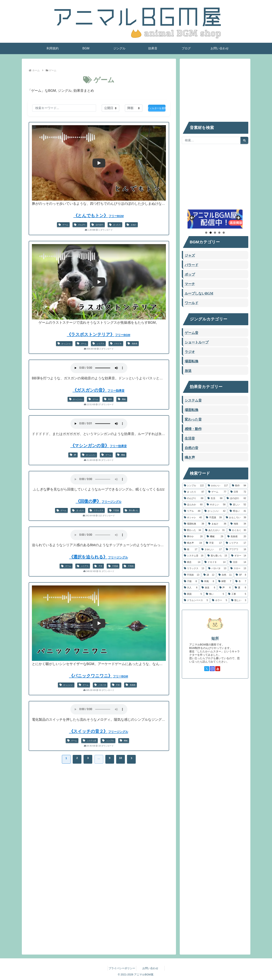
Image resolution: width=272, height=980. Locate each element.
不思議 (114, 511)
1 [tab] (206, 233)
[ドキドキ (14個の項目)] (215, 562)
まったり (115, 225)
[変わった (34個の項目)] (193, 530)
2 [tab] (211, 233)
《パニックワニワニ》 (99, 676)
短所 (215, 638)
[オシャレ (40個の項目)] (193, 518)
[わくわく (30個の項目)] (238, 530)
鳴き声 (190, 457)
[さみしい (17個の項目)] (212, 550)
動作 (108, 399)
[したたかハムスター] (215, 219)
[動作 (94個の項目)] (239, 486)
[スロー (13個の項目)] (238, 569)
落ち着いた (131, 511)
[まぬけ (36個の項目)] (217, 524)
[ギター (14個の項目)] (239, 556)
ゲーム (63, 225)
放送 (188, 370)
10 (121, 758)
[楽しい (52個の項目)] (238, 505)
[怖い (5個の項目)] (215, 594)
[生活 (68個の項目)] (215, 498)
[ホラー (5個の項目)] (220, 600)
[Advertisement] (99, 801)
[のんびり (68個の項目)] (194, 498)
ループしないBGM (199, 293)
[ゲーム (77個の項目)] (217, 492)
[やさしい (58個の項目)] (216, 505)
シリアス (98, 344)
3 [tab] (215, 233)
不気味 (129, 566)
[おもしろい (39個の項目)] (236, 518)
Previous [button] (192, 218)
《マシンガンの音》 (99, 446)
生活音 (190, 438)
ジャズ (190, 255)
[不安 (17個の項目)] (214, 543)
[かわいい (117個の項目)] (218, 486)
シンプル (108, 741)
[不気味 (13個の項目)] (192, 575)
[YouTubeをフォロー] (218, 669)
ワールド (192, 303)
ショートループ (197, 342)
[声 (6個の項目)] (225, 588)
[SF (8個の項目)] (241, 575)
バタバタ (100, 685)
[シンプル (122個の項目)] (194, 486)
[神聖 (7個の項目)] (225, 581)
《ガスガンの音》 (99, 390)
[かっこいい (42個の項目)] (215, 511)
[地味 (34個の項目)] (238, 524)
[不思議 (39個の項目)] (214, 518)
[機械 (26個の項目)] (215, 537)
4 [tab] (219, 233)
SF (73, 455)
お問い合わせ (150, 968)
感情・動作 (193, 429)
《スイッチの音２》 (99, 731)
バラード (192, 265)
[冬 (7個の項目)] (241, 581)
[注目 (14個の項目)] (238, 562)
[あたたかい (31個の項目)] (215, 530)
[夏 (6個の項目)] (240, 588)
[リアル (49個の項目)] (192, 511)
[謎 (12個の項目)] (209, 575)
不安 (98, 566)
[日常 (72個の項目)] (238, 492)
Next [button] (238, 218)
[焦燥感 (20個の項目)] (237, 537)
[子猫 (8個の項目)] (190, 581)
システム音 (89, 741)
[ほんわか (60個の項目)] (193, 505)
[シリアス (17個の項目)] (236, 543)
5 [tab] (224, 233)
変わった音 (193, 419)
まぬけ (131, 225)
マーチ (190, 284)
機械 (122, 399)
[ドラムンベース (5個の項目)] (196, 600)
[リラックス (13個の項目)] (194, 569)
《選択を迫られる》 (99, 557)
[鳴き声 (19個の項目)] (193, 543)
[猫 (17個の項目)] (191, 550)
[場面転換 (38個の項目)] (194, 524)
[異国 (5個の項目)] (193, 594)
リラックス (96, 511)
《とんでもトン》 (99, 216)
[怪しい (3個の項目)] (239, 600)
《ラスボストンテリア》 (99, 334)
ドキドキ (116, 344)
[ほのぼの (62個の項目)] (236, 498)
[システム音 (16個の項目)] (194, 556)
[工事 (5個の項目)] (237, 594)
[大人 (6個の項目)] (191, 588)
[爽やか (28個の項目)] (193, 537)
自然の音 (192, 448)
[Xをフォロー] (207, 669)
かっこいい (64, 344)
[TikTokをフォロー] (223, 669)
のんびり (80, 225)
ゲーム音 (192, 332)
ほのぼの (97, 225)
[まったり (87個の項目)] (194, 492)
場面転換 (192, 361)
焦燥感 (132, 344)
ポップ (190, 274)
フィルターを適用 (157, 108)
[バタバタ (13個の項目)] (217, 569)
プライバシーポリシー (122, 968)
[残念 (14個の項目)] (192, 562)
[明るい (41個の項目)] (238, 511)
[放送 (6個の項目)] (208, 588)
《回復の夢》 (99, 501)
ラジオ (190, 351)
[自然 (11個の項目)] (225, 575)
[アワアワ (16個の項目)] (236, 550)
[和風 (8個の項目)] (208, 581)
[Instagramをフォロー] (212, 669)
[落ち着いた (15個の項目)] (217, 556)
